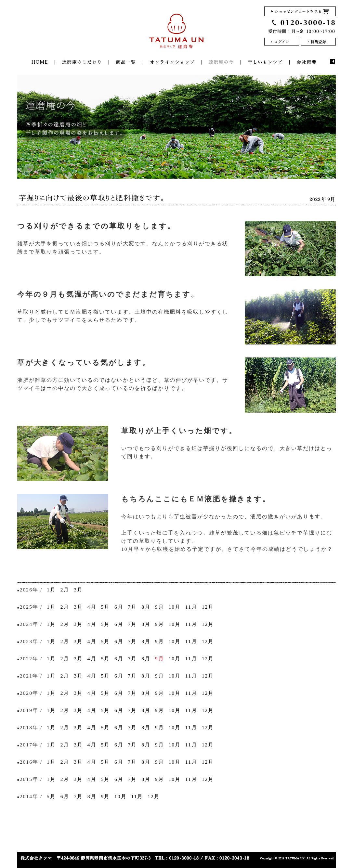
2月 (65, 590)
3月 (78, 590)
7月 (133, 607)
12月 (208, 607)
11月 (191, 607)
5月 (105, 607)
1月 (51, 590)
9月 (160, 607)
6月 (119, 607)
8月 (146, 607)
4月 (92, 607)
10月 (175, 607)
